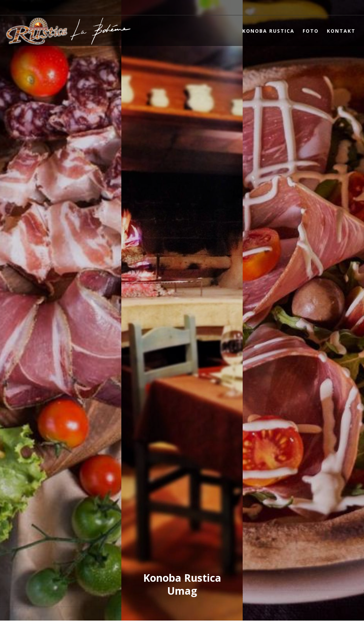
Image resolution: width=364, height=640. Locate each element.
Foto (311, 31)
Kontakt (341, 31)
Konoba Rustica (268, 31)
